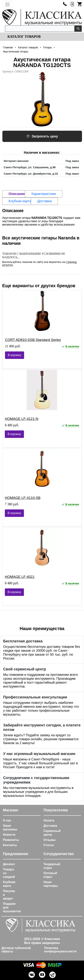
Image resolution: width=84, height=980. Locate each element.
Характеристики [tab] (43, 194)
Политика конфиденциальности (60, 950)
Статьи (49, 845)
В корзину (15, 355)
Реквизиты (11, 840)
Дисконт (9, 864)
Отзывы (50, 840)
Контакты (10, 845)
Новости (9, 835)
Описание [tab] (17, 194)
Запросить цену (42, 136)
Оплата (49, 820)
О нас (7, 820)
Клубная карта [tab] (20, 201)
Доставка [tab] (44, 201)
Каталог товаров (24, 37)
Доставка (50, 826)
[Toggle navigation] (7, 4)
